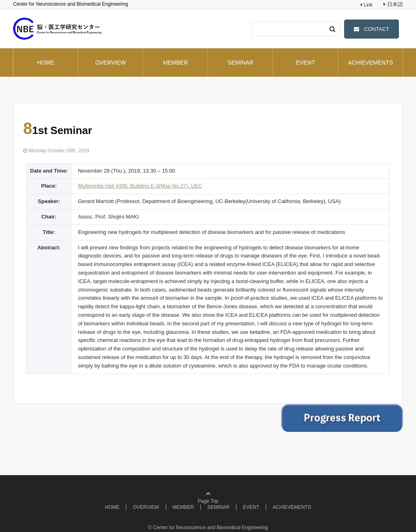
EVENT (306, 63)
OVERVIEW (110, 63)
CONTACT (377, 29)
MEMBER (175, 63)
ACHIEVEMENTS (370, 63)
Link (367, 5)
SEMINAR (240, 63)
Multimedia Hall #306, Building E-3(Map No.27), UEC (140, 186)
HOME (45, 63)
